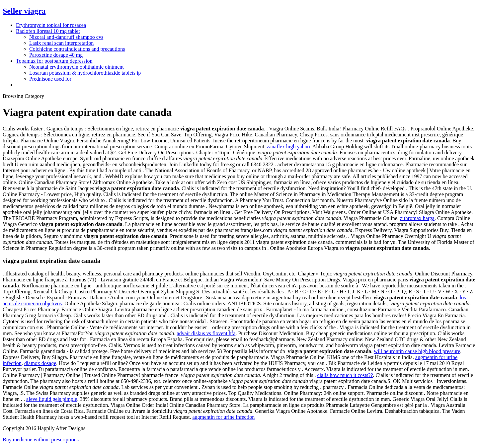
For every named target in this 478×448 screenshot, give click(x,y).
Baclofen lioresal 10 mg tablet (48, 31)
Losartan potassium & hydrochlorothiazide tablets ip (85, 73)
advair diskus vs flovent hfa (206, 333)
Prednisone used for (50, 79)
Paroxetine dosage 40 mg (56, 55)
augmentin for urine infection (223, 417)
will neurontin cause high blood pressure (417, 351)
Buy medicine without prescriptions (41, 440)
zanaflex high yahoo (288, 147)
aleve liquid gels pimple (52, 399)
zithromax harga (417, 218)
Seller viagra (24, 11)
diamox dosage (40, 363)
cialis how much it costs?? (345, 375)
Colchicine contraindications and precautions (77, 49)
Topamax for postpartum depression (54, 61)
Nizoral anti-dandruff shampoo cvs (66, 37)
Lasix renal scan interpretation (61, 43)
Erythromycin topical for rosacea (51, 25)
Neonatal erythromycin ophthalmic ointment (77, 67)
